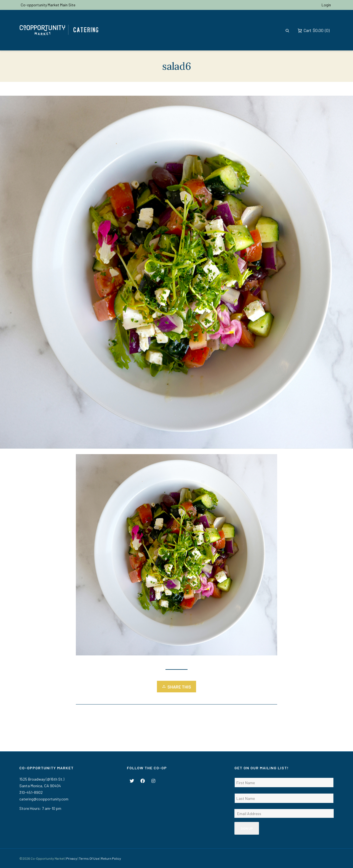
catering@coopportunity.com (44, 799)
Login (326, 5)
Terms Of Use (89, 858)
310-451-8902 (31, 792)
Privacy (72, 858)
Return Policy (111, 858)
